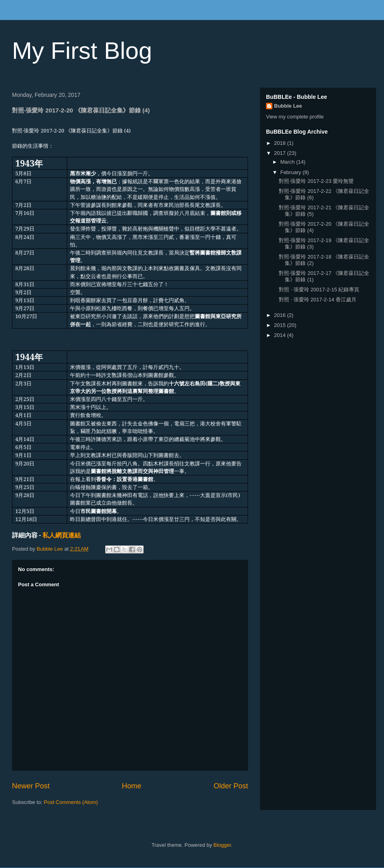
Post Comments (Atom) (71, 802)
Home (132, 786)
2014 (281, 335)
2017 (281, 153)
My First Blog (82, 51)
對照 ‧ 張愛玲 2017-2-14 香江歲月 (318, 300)
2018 (281, 143)
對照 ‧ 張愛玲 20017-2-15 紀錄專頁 (319, 290)
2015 (281, 325)
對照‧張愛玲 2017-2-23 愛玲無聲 (316, 181)
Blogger (222, 845)
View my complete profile (295, 117)
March (288, 162)
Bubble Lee (288, 106)
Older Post (231, 786)
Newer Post (31, 786)
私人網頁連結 (62, 535)
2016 (281, 315)
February (292, 172)
